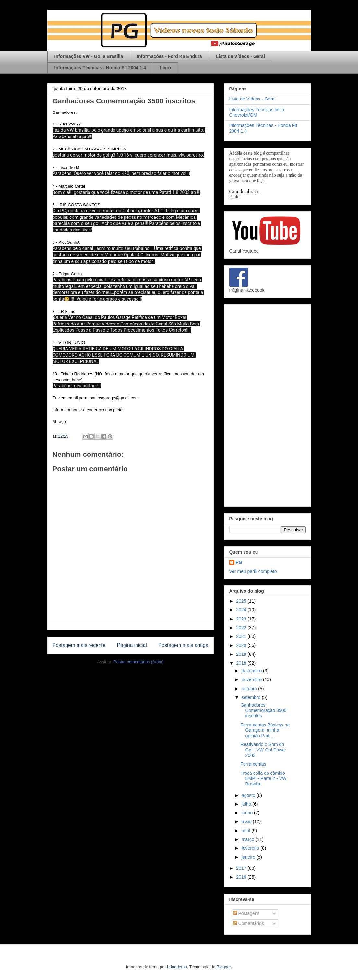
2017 (242, 868)
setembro (252, 697)
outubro (250, 689)
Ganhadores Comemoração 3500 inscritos (263, 711)
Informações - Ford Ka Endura (169, 56)
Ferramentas (253, 764)
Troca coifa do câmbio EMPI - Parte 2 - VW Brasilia (263, 779)
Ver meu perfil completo (253, 571)
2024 (242, 610)
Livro (165, 68)
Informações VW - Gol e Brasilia (89, 56)
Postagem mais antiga (183, 645)
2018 (242, 663)
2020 (242, 645)
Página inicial (132, 645)
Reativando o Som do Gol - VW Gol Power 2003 (263, 750)
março (249, 839)
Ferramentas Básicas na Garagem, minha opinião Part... (265, 730)
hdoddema (177, 967)
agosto (249, 795)
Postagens (246, 913)
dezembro (252, 671)
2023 (242, 619)
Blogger (224, 967)
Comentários (249, 923)
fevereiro (251, 848)
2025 (242, 601)
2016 (242, 877)
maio (247, 821)
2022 (242, 628)
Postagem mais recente (79, 645)
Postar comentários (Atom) (139, 662)
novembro (252, 679)
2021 (242, 636)
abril (246, 831)
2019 (242, 654)
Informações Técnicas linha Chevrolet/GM (257, 112)
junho (248, 813)
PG (239, 562)
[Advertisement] (268, 404)
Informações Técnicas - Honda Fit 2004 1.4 (100, 68)
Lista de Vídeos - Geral (240, 56)
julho (247, 804)
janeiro (249, 857)
